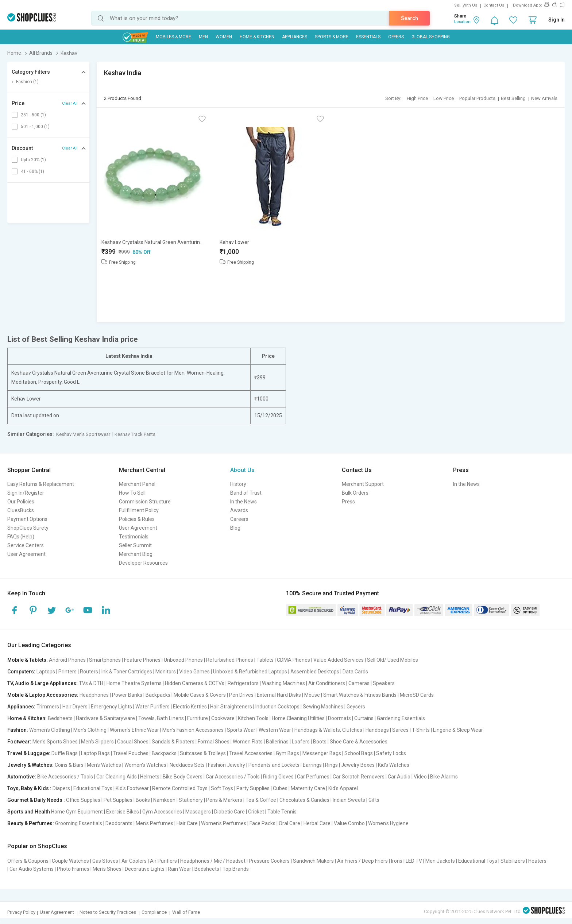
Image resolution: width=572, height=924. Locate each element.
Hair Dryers (75, 707)
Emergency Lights (111, 707)
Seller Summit (135, 545)
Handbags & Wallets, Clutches (328, 730)
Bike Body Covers (183, 777)
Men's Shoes (107, 869)
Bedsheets (60, 718)
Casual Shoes (133, 742)
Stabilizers (513, 861)
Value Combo (349, 823)
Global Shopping (431, 37)
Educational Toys (93, 788)
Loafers (301, 742)
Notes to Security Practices (108, 912)
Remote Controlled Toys (180, 788)
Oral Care (289, 823)
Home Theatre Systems (134, 683)
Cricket (256, 812)
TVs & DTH (91, 683)
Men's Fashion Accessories (193, 730)
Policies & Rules (137, 519)
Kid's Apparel (343, 788)
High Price (417, 98)
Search (409, 18)
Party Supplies (253, 788)
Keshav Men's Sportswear (83, 434)
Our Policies (21, 502)
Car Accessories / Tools (233, 777)
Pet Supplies (118, 800)
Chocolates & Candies (304, 800)
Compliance (154, 912)
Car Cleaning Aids (117, 777)
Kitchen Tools (253, 718)
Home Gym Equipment (77, 812)
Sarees (400, 730)
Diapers (61, 788)
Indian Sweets (349, 800)
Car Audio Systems (32, 869)
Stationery (191, 800)
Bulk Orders (355, 493)
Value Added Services (339, 660)
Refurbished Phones (230, 660)
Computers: (21, 672)
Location (462, 22)
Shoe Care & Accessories (359, 742)
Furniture (198, 718)
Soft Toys (222, 788)
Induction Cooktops (277, 707)
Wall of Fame (186, 912)
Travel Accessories (251, 753)
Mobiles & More (173, 37)
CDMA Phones (293, 660)
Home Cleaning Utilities (298, 718)
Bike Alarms (444, 777)
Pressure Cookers (269, 861)
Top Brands (236, 869)
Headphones (94, 695)
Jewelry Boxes (358, 765)
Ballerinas (277, 742)
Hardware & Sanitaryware (105, 718)
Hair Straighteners (231, 707)
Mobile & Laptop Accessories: (43, 695)
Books (143, 800)
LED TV (414, 861)
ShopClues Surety (28, 528)
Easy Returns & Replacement (41, 484)
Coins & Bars (69, 765)
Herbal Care (317, 823)
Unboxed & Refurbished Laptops (250, 672)
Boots (320, 742)
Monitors (166, 672)
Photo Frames (73, 869)
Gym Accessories (162, 812)
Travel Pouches (131, 753)
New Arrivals (544, 98)
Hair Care (187, 823)
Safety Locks (391, 753)
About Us (242, 470)
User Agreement (26, 554)
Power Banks (127, 695)
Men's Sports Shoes (55, 742)
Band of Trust (246, 493)
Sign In (556, 20)
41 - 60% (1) (32, 171)
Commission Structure (145, 502)
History (238, 484)
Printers (67, 672)
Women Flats (248, 742)
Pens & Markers (224, 800)
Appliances (295, 37)
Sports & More (332, 37)
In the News (244, 502)
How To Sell (132, 493)
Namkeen (164, 800)
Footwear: (19, 742)
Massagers (198, 812)
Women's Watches (145, 765)
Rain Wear (179, 869)
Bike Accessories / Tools (65, 777)
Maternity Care (308, 788)
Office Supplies (83, 800)
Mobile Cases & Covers (200, 695)
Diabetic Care (229, 812)
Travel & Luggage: (29, 753)
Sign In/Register (26, 493)
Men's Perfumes (154, 823)
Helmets (150, 777)
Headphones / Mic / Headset (213, 861)
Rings (331, 765)
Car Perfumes (313, 777)
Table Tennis (282, 812)
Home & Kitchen (257, 37)
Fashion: (18, 730)
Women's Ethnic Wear (134, 730)
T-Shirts (421, 730)
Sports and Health (29, 812)
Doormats (339, 718)
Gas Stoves (105, 861)
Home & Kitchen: (27, 718)
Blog (235, 528)
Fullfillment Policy (139, 510)
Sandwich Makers (313, 861)
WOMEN (224, 37)
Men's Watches (104, 765)
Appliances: (21, 707)
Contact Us (494, 5)
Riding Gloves (278, 777)
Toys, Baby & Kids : (29, 788)
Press (348, 502)
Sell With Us (466, 5)
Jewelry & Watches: (30, 765)
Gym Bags (287, 753)
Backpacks (158, 695)
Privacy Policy (21, 912)
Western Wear (275, 730)
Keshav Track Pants (135, 434)
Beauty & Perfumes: (31, 823)
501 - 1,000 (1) (35, 127)
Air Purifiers (163, 861)
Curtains (364, 718)
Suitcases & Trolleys (203, 753)
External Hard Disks (279, 695)
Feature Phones (142, 660)
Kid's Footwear (132, 788)
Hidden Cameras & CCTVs (195, 683)
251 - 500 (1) (33, 115)
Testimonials (134, 537)
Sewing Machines (323, 707)
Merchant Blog (136, 554)
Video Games (194, 672)
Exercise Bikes (123, 812)
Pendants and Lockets (274, 765)
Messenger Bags (322, 753)
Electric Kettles (190, 707)
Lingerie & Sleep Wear (458, 730)
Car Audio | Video (407, 777)
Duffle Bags (65, 753)
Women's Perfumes (224, 823)
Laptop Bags (95, 753)
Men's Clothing (90, 730)
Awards (239, 510)
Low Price (444, 98)
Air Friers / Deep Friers (362, 861)
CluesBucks (21, 510)
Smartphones (105, 660)
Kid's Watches (394, 765)
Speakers (384, 683)
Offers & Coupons (28, 861)
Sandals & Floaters (173, 742)
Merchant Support (363, 484)
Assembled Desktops (315, 672)
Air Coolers (134, 861)
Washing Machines (283, 683)
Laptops (46, 672)
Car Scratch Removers (359, 777)
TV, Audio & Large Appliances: (42, 683)
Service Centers (26, 545)
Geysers (356, 707)
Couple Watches (70, 861)
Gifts (374, 800)
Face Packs (262, 823)
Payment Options (27, 519)
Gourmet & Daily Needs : (36, 800)
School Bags (359, 753)
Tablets (265, 660)
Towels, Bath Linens (161, 718)
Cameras (359, 683)
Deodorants (119, 823)
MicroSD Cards (417, 695)
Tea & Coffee (261, 800)
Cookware (223, 718)
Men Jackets (440, 861)
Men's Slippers (97, 742)
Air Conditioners (327, 683)
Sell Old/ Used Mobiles (393, 660)
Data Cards (355, 672)
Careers (239, 519)
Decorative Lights (145, 869)
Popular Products (477, 98)
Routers (89, 672)
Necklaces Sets (187, 765)
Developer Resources (143, 563)
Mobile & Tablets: (28, 660)
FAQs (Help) (21, 537)
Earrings (312, 765)
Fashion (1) (27, 82)
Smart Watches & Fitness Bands (360, 695)
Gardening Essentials (401, 718)
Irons (397, 861)
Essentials (368, 37)
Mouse (312, 695)
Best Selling (513, 98)
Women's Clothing (50, 730)
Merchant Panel (137, 484)
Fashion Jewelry (227, 765)
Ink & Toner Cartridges (127, 672)
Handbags (377, 730)
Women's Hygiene (388, 823)
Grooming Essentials (79, 823)
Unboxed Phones (183, 660)
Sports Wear (241, 730)
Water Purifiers (152, 707)
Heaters (537, 861)
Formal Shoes (214, 742)
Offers (396, 37)
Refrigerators (243, 683)
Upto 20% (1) (33, 160)
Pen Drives (241, 695)
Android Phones (67, 660)
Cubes (280, 788)
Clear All (70, 103)
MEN (203, 37)
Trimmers (48, 707)
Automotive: (22, 777)
